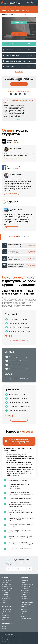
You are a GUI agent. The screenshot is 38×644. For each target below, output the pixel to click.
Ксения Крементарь (18, 266)
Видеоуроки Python (27, 584)
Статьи (4, 600)
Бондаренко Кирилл (18, 246)
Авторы (23, 616)
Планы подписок (7, 589)
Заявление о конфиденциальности (11, 636)
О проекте (24, 610)
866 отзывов (16, 203)
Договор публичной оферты (9, 638)
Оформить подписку (19, 341)
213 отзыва (15, 142)
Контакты (24, 612)
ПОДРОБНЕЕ (31, 245)
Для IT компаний (7, 612)
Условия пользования (8, 634)
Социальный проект (27, 618)
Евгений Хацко (16, 260)
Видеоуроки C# (25, 586)
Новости (4, 629)
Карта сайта (5, 639)
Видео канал (6, 598)
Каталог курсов (7, 584)
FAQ (22, 614)
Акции (4, 626)
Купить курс (19, 23)
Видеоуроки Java (26, 592)
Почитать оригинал (11, 159)
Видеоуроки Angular (27, 602)
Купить (19, 84)
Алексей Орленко (17, 253)
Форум (4, 603)
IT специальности (7, 586)
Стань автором (7, 610)
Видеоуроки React (26, 604)
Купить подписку (19, 34)
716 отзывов (16, 168)
